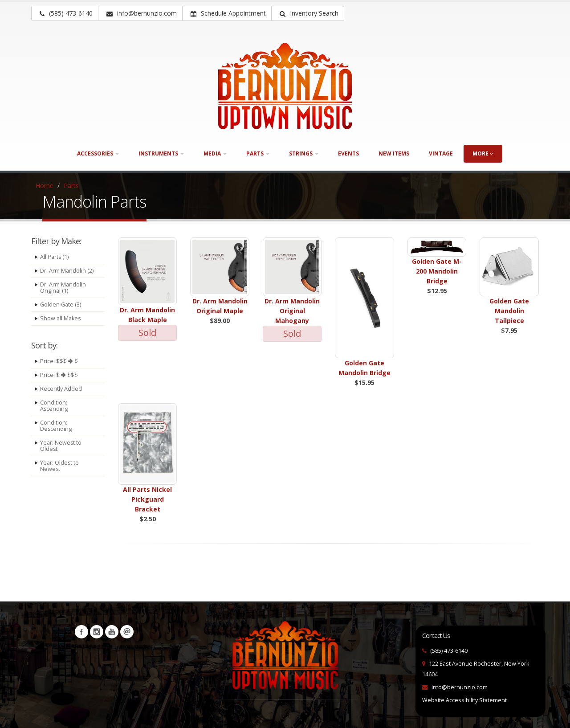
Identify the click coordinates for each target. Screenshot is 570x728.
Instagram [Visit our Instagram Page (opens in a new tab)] (97, 632)
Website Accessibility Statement (464, 700)
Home (45, 186)
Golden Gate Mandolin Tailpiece (509, 311)
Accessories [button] (98, 153)
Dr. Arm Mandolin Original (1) (63, 288)
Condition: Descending (56, 426)
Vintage (441, 153)
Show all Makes (61, 318)
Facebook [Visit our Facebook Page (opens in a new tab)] (81, 632)
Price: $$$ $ (59, 361)
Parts (71, 186)
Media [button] (215, 153)
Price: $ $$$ (59, 375)
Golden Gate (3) (61, 305)
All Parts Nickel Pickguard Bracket (147, 499)
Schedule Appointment (228, 13)
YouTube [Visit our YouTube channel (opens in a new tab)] (112, 632)
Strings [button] (304, 153)
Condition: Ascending (54, 406)
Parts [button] (258, 153)
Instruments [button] (161, 153)
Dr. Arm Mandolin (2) (67, 271)
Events (348, 153)
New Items (394, 153)
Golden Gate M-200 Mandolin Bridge (437, 271)
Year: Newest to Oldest (61, 446)
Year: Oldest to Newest (60, 466)
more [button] (483, 153)
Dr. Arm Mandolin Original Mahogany (292, 311)
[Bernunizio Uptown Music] (285, 86)
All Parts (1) (55, 257)
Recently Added (61, 389)
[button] (308, 13)
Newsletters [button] (127, 632)
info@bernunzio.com (460, 687)
